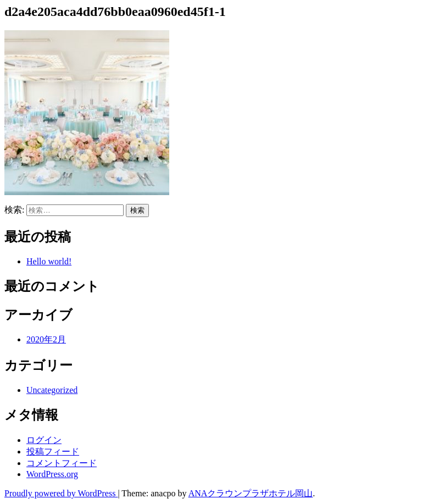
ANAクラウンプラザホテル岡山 (251, 493)
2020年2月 (46, 339)
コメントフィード (62, 463)
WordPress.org (52, 474)
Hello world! (49, 261)
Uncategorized (52, 390)
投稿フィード (53, 452)
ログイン (44, 440)
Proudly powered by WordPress (61, 493)
